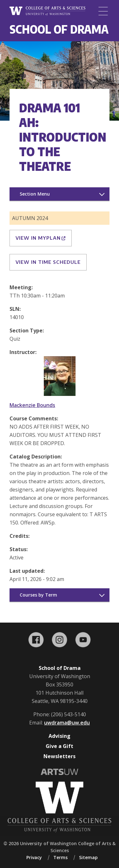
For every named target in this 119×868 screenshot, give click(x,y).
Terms (60, 857)
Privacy (34, 857)
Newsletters (60, 756)
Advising (60, 736)
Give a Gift (60, 746)
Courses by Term (38, 595)
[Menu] (103, 11)
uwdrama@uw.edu (67, 723)
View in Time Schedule (48, 262)
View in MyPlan (41, 238)
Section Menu (35, 194)
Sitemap (88, 857)
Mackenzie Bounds (32, 405)
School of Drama (59, 29)
